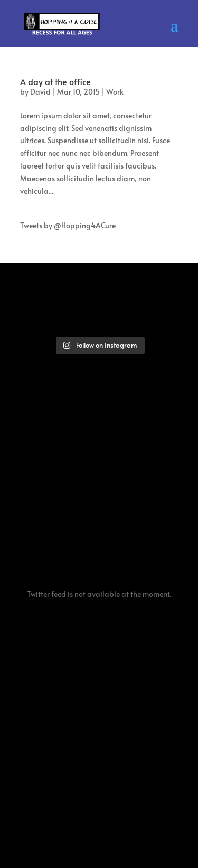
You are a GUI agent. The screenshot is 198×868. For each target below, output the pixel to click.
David (40, 92)
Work (115, 92)
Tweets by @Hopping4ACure (68, 225)
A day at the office (55, 81)
